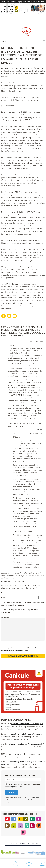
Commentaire (6, 617)
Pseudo (4, 593)
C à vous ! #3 (17, 754)
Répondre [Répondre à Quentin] (38, 429)
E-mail (4, 597)
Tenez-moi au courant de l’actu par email (23, 843)
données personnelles (13, 787)
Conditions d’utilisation (26, 800)
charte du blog (22, 650)
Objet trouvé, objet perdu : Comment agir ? (26, 744)
